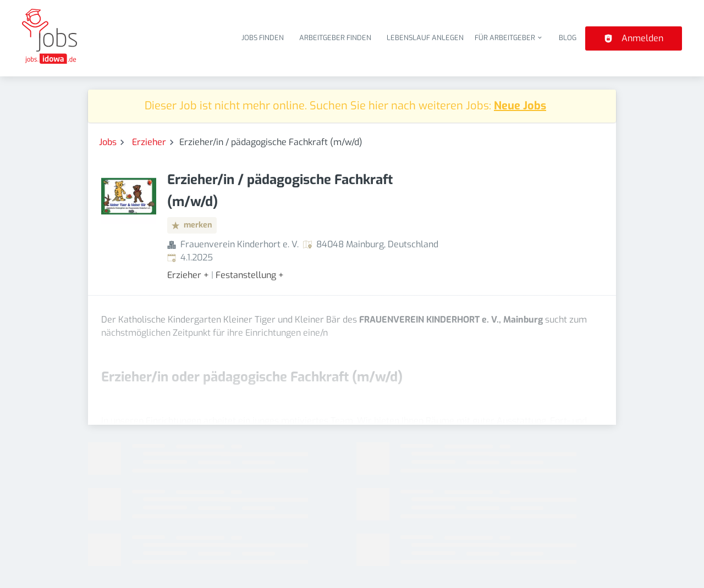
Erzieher (149, 142)
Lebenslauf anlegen (425, 38)
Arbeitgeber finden (335, 38)
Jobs (108, 142)
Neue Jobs (520, 106)
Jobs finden (263, 38)
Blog (568, 38)
